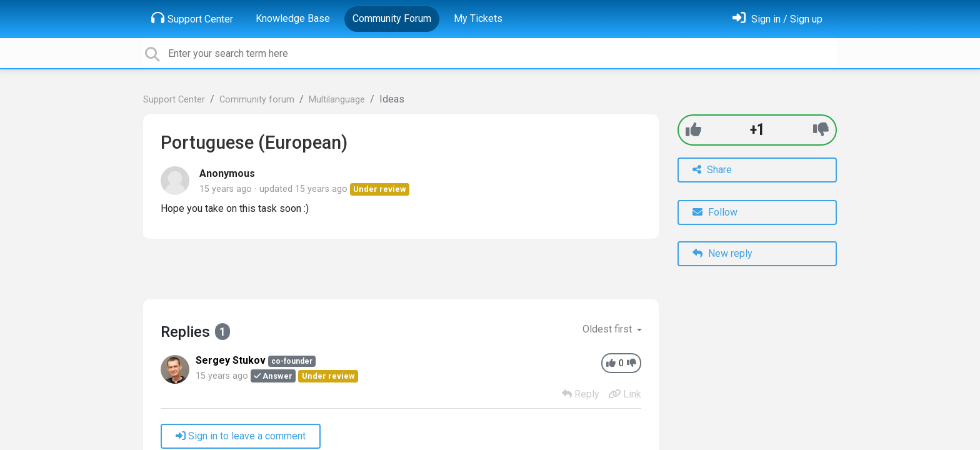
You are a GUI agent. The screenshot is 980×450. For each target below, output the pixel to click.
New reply (722, 253)
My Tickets (478, 18)
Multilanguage (337, 100)
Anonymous (227, 173)
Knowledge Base (293, 18)
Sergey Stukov (231, 360)
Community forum (257, 100)
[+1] (693, 130)
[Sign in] (777, 19)
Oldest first (608, 329)
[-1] (821, 130)
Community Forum (392, 18)
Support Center (192, 18)
